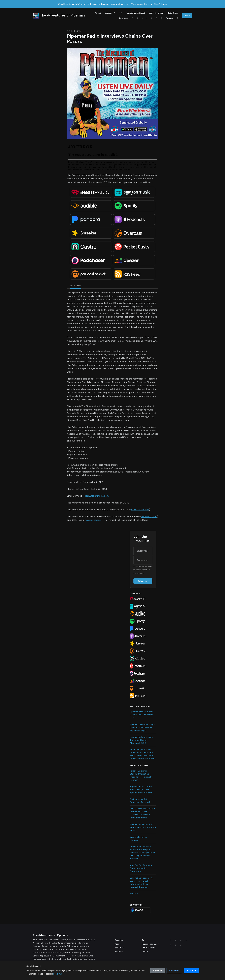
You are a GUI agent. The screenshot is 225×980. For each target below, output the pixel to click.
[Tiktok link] (147, 18)
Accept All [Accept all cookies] (191, 971)
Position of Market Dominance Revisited (140, 801)
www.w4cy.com (149, 516)
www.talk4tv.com (140, 510)
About (98, 13)
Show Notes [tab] (76, 286)
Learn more (58, 974)
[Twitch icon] (181, 945)
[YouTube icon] (176, 945)
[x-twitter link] (161, 18)
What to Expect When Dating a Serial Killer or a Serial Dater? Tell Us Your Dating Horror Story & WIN (142, 754)
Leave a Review (156, 13)
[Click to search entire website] (178, 18)
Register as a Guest (135, 13)
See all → (134, 893)
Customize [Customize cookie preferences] (174, 971)
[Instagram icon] (176, 941)
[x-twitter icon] (186, 941)
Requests (124, 18)
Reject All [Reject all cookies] (157, 971)
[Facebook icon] (171, 941)
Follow (187, 16)
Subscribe (143, 581)
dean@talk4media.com (97, 496)
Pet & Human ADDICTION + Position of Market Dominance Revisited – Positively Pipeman (142, 813)
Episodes (109, 13)
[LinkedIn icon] (181, 941)
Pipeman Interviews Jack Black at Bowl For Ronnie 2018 (141, 715)
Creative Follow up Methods (139, 838)
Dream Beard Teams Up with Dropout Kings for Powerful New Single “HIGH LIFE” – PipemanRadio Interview (142, 853)
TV (121, 13)
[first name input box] (143, 551)
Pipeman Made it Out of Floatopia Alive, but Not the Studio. (143, 827)
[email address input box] (143, 560)
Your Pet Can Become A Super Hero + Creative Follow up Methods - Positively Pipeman (141, 882)
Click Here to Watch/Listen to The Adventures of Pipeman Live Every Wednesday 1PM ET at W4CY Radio (113, 4)
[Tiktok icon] (171, 945)
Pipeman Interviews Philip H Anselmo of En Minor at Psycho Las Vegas (143, 727)
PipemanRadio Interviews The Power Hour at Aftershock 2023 (142, 740)
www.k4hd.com (93, 520)
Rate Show (173, 13)
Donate (169, 18)
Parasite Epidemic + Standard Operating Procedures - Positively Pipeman (141, 775)
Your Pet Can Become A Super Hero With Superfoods (141, 868)
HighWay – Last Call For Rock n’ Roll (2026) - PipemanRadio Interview (141, 789)
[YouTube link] (152, 18)
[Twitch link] (157, 18)
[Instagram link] (137, 18)
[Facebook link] (133, 18)
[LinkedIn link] (142, 18)
